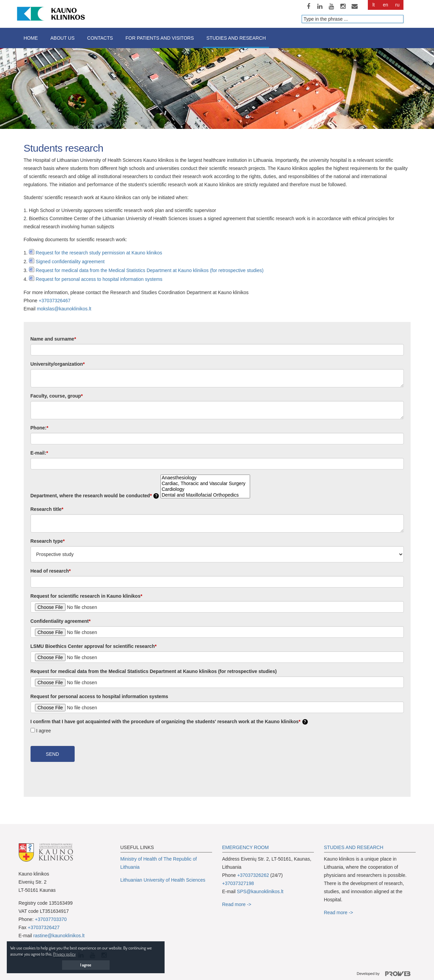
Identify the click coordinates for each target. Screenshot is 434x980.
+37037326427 (44, 927)
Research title (47, 509)
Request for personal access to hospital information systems (99, 279)
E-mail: (39, 453)
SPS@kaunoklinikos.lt (260, 891)
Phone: (40, 428)
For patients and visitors (160, 38)
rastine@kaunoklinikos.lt (59, 936)
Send (52, 754)
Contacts (100, 38)
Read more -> (237, 904)
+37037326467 (55, 301)
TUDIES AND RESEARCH (355, 847)
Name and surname (53, 339)
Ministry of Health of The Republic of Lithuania (159, 863)
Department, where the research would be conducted (95, 496)
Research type (48, 541)
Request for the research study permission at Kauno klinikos (99, 253)
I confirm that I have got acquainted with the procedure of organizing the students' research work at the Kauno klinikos (169, 722)
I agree (44, 731)
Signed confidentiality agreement (70, 262)
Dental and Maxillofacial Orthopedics (205, 495)
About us (63, 38)
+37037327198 (238, 883)
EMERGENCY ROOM (246, 847)
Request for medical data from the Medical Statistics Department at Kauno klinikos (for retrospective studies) (150, 270)
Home (31, 38)
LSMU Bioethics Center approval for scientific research (94, 646)
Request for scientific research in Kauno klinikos (87, 596)
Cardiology (205, 489)
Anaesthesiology (205, 478)
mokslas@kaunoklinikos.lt (64, 309)
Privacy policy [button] (64, 954)
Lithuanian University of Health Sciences (163, 880)
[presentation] (75, 784)
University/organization (58, 364)
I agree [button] (86, 965)
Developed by (386, 974)
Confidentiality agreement (61, 621)
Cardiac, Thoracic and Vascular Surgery (205, 484)
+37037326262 (253, 875)
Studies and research (236, 38)
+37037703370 (51, 919)
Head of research (51, 571)
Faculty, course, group (57, 396)
